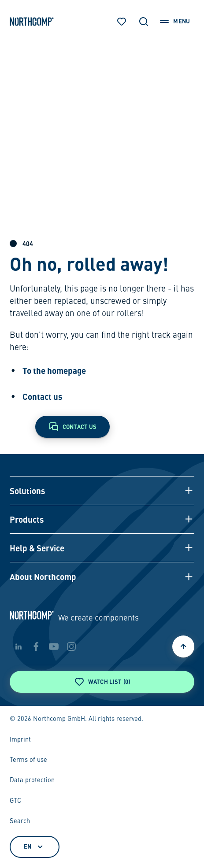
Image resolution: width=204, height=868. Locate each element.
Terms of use (28, 760)
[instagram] (71, 646)
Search (20, 821)
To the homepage (54, 370)
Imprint (20, 740)
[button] (102, 490)
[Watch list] (122, 22)
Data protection (32, 780)
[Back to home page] (32, 22)
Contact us (42, 396)
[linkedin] (19, 646)
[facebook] (36, 646)
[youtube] (54, 646)
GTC (15, 801)
